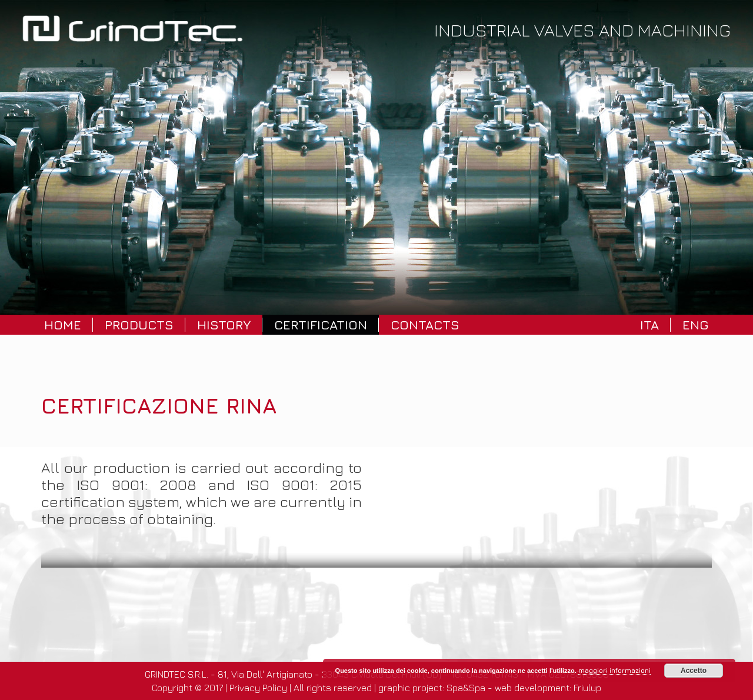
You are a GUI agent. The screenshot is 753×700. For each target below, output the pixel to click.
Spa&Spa (466, 688)
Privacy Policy (258, 688)
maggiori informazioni (614, 670)
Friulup (587, 688)
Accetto (694, 671)
